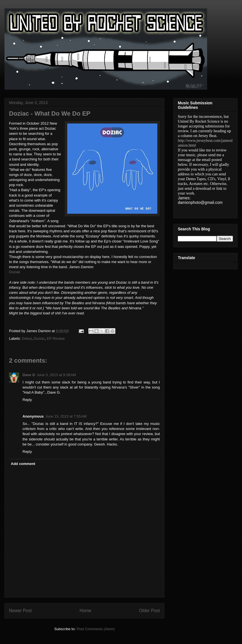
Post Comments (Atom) (96, 629)
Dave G (29, 375)
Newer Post (20, 611)
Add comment (23, 464)
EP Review (56, 338)
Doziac (39, 338)
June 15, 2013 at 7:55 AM (66, 416)
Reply (27, 400)
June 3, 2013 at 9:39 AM (56, 375)
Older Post (149, 611)
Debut (27, 338)
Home (86, 611)
